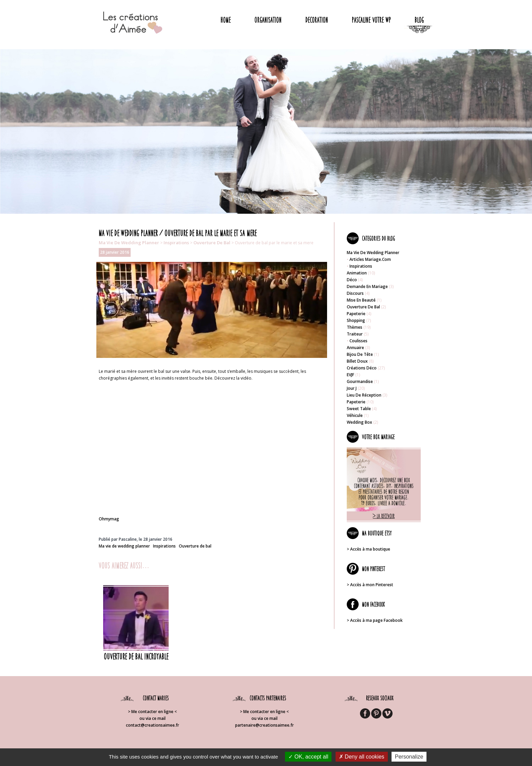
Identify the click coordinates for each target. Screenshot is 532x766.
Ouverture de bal (212, 243)
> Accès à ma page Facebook (375, 620)
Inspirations (176, 243)
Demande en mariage (367, 286)
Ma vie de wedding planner (129, 243)
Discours (355, 293)
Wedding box (359, 422)
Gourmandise (360, 381)
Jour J (352, 388)
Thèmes (355, 327)
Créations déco (362, 368)
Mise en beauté (361, 300)
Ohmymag (109, 519)
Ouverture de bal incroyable (136, 656)
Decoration (317, 20)
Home (226, 20)
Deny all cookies (362, 757)
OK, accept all (308, 757)
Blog (419, 20)
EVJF (350, 375)
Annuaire (355, 348)
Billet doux (357, 361)
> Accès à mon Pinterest (370, 585)
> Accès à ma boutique (368, 549)
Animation (357, 273)
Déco (352, 280)
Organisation (268, 20)
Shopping (356, 320)
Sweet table (359, 409)
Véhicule (355, 415)
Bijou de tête (360, 354)
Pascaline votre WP (371, 20)
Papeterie (356, 314)
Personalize (409, 757)
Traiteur (355, 334)
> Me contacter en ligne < (152, 712)
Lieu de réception (364, 395)
